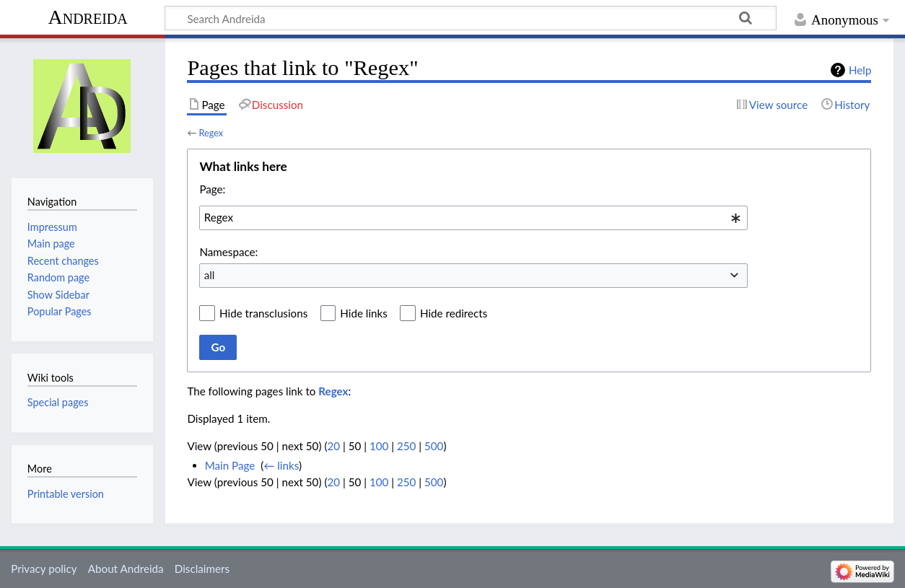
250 (406, 446)
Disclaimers (202, 569)
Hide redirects (454, 313)
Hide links (364, 313)
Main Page (230, 465)
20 (333, 446)
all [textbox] (210, 275)
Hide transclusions (263, 313)
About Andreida (126, 569)
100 (379, 446)
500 (434, 446)
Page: (212, 189)
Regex (211, 133)
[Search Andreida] (471, 18)
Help (860, 70)
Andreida (87, 17)
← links (281, 465)
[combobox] (473, 218)
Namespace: (228, 252)
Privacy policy (44, 569)
